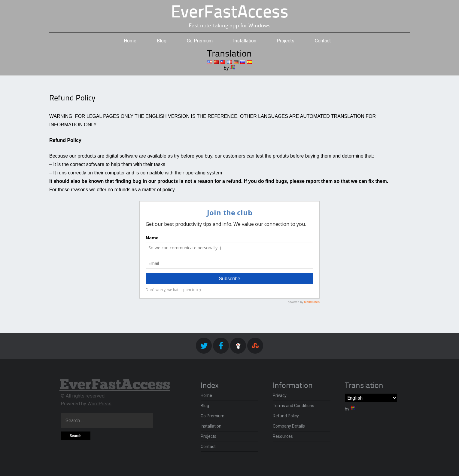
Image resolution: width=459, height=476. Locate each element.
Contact (323, 41)
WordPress (99, 404)
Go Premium (200, 41)
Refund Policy (286, 416)
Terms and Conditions (293, 406)
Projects (286, 41)
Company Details (289, 426)
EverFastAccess (230, 13)
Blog (162, 41)
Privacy (280, 395)
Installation (245, 41)
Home (130, 41)
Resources (283, 436)
